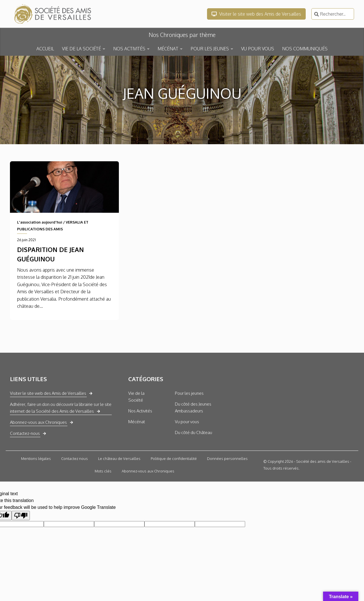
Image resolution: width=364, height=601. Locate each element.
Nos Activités (140, 411)
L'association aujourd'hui (40, 222)
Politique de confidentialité (174, 459)
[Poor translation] (21, 516)
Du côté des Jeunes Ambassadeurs (193, 407)
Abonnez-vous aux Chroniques (38, 422)
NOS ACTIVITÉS (129, 49)
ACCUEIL (45, 49)
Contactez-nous (25, 433)
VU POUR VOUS (258, 49)
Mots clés (103, 471)
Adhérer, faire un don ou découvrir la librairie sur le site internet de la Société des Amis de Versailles (61, 408)
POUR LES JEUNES (210, 49)
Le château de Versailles (119, 459)
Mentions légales (36, 459)
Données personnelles (227, 459)
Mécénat (137, 422)
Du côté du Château (194, 432)
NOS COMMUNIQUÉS (305, 49)
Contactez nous (75, 459)
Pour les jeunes (189, 393)
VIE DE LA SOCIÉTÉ (81, 49)
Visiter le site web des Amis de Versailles (256, 14)
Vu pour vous (187, 422)
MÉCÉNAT (168, 49)
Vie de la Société (136, 397)
